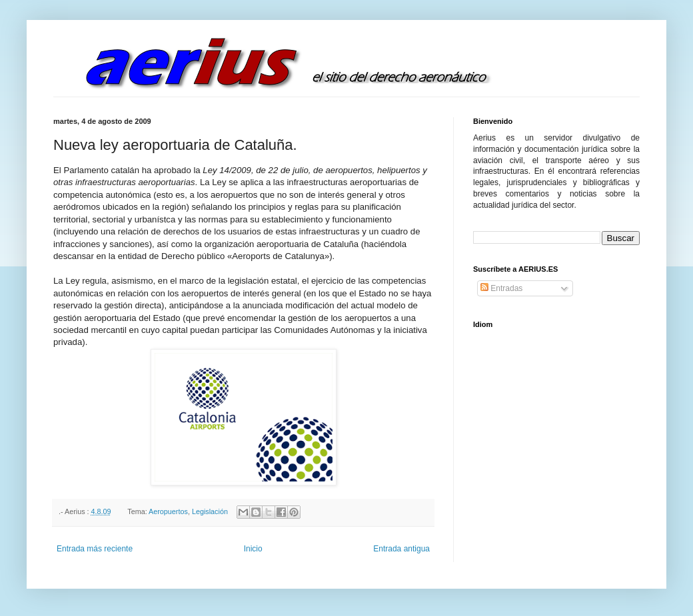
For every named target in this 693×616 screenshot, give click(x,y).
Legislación (210, 511)
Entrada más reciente (95, 549)
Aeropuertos (168, 511)
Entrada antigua (401, 549)
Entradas (501, 288)
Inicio (253, 549)
